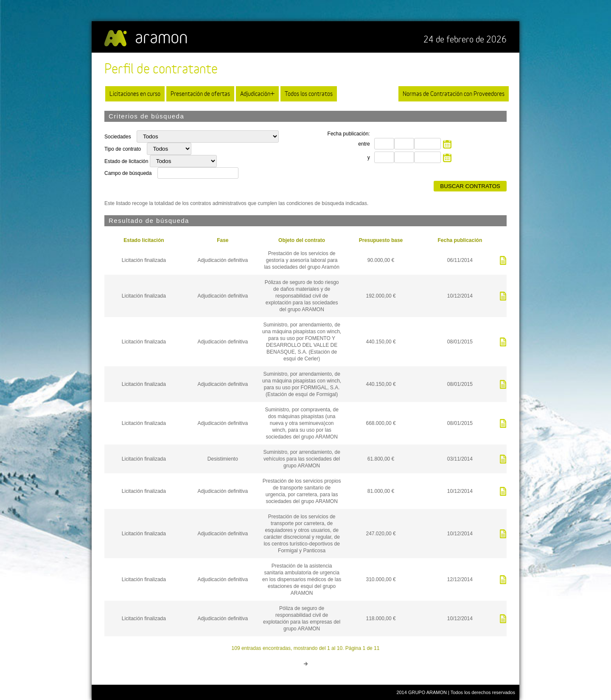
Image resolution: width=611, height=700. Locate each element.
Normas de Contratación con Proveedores (454, 94)
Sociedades (118, 137)
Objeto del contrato (302, 240)
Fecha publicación (460, 240)
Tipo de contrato (123, 149)
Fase (223, 240)
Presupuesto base (381, 240)
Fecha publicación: (349, 134)
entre (364, 144)
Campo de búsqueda (128, 173)
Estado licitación (144, 240)
